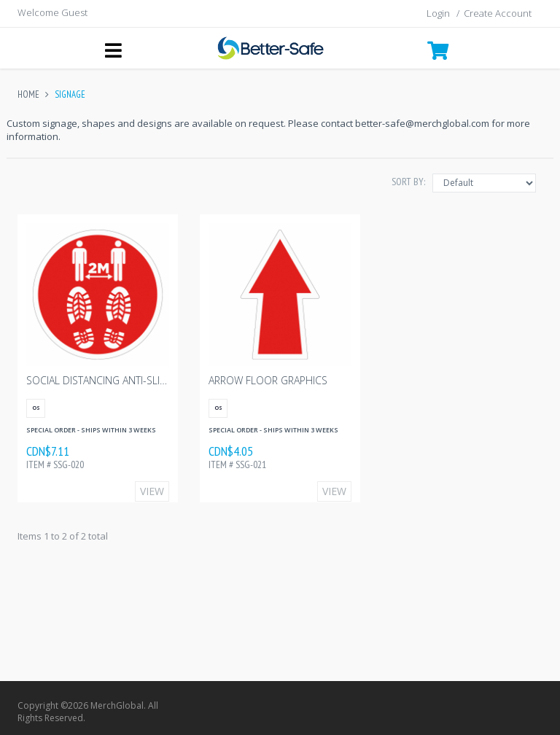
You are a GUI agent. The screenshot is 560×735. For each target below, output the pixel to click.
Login (438, 13)
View (152, 491)
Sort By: (408, 182)
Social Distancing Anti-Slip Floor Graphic (135, 380)
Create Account (498, 13)
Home (28, 94)
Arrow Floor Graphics (268, 380)
